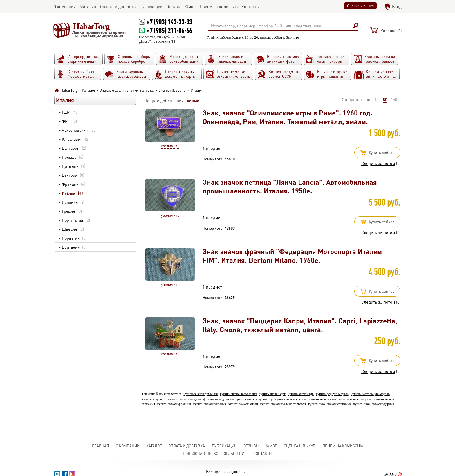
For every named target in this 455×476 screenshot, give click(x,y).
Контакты (263, 453)
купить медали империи (225, 399)
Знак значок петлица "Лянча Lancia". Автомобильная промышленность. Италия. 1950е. (290, 186)
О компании (128, 446)
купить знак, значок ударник (374, 404)
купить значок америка (355, 399)
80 (385, 99)
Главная (101, 446)
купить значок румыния (201, 394)
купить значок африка (291, 399)
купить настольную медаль (370, 394)
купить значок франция (174, 404)
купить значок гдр (301, 394)
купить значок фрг (272, 394)
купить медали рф (193, 399)
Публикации (224, 446)
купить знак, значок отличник (329, 404)
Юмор (271, 446)
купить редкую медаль (332, 394)
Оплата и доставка (187, 446)
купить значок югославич (238, 394)
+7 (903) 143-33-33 (169, 22)
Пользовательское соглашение (215, 453)
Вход (397, 7)
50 (377, 100)
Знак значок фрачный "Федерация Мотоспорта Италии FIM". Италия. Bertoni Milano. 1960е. (292, 256)
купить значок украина (210, 404)
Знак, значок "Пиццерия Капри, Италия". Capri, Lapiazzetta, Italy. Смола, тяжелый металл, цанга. (300, 325)
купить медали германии (159, 399)
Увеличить (170, 146)
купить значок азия (323, 399)
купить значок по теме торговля (283, 404)
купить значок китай (243, 404)
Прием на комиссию (343, 446)
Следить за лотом (378, 163)
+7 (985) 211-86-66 (169, 30)
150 (394, 100)
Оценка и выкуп (360, 6)
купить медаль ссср (259, 399)
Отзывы (251, 446)
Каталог (154, 446)
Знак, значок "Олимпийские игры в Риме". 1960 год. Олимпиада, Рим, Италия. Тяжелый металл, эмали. (287, 117)
